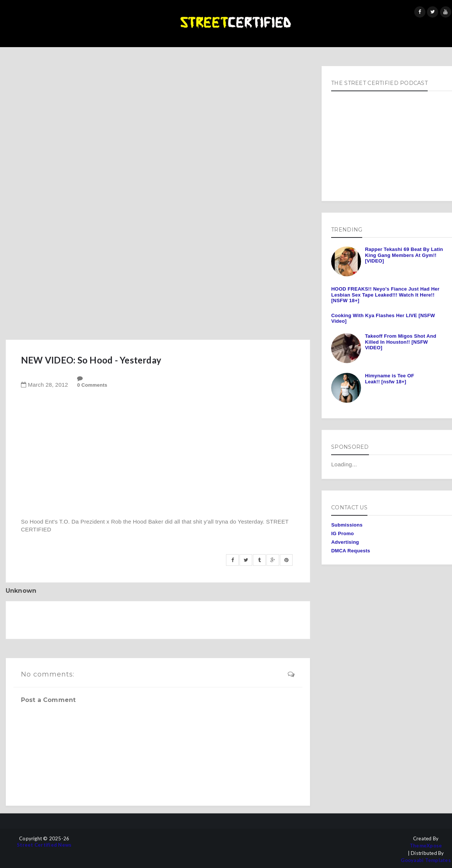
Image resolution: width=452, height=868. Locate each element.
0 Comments (92, 385)
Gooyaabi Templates (426, 860)
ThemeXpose (426, 846)
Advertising (345, 542)
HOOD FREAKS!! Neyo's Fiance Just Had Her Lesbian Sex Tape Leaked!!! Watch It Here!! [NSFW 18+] (385, 295)
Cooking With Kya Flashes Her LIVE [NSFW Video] (383, 318)
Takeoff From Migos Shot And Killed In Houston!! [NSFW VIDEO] (400, 342)
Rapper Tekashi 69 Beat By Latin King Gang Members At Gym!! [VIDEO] (404, 255)
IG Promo (343, 533)
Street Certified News (44, 845)
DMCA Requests (351, 551)
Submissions (347, 525)
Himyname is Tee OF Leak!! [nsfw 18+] (390, 379)
